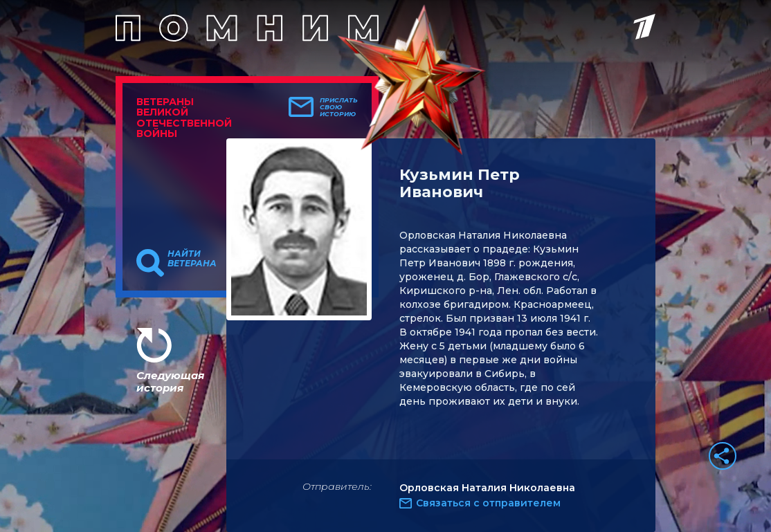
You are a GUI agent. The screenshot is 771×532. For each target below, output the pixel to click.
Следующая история (170, 382)
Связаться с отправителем (488, 503)
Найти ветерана (192, 259)
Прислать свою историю (339, 107)
